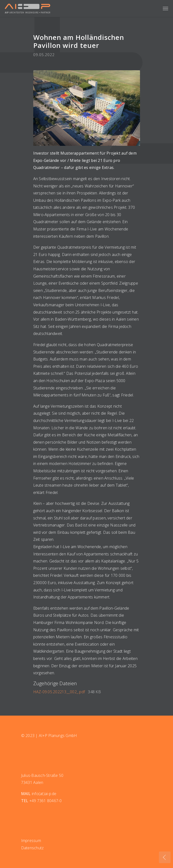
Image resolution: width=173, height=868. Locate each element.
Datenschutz (33, 848)
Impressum (31, 841)
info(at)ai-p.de (44, 794)
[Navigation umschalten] (165, 9)
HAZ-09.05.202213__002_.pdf (60, 692)
